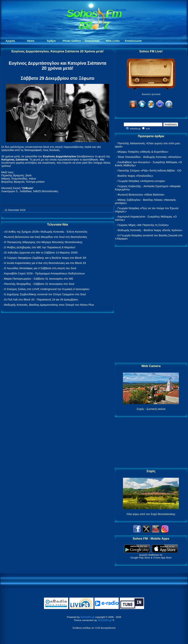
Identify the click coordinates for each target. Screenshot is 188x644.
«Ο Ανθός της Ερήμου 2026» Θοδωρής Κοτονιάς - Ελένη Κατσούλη (46, 232)
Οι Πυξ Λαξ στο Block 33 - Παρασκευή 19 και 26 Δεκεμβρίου (41, 299)
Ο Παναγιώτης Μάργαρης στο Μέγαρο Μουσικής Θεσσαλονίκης (43, 242)
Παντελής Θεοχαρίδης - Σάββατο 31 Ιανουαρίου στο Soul (39, 284)
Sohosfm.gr (87, 617)
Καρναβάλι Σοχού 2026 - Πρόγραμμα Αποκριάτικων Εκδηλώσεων (44, 273)
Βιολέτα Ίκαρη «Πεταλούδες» (135, 176)
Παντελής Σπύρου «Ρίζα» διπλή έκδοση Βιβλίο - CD (149, 170)
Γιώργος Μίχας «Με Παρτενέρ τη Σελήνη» (143, 225)
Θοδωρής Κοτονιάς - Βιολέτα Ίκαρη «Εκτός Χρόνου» (150, 230)
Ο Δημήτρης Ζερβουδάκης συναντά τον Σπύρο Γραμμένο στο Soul (45, 294)
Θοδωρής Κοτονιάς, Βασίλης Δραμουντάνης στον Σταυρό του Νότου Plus (49, 305)
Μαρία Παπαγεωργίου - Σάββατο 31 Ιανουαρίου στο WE (39, 279)
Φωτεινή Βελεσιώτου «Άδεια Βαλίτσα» (141, 195)
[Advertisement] (151, 305)
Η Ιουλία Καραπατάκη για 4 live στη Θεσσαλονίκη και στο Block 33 (45, 263)
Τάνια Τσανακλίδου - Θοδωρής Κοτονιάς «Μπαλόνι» (150, 157)
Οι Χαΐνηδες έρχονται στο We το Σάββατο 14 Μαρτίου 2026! (41, 252)
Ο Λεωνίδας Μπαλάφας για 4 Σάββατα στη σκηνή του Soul (40, 268)
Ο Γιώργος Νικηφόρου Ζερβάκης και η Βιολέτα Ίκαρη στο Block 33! (45, 258)
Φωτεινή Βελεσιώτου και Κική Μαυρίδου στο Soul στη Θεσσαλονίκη (45, 237)
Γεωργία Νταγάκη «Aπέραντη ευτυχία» (141, 181)
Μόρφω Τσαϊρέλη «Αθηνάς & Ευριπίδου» (143, 152)
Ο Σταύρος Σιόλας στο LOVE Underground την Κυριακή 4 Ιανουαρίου (47, 289)
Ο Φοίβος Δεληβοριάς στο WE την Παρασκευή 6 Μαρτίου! (40, 247)
